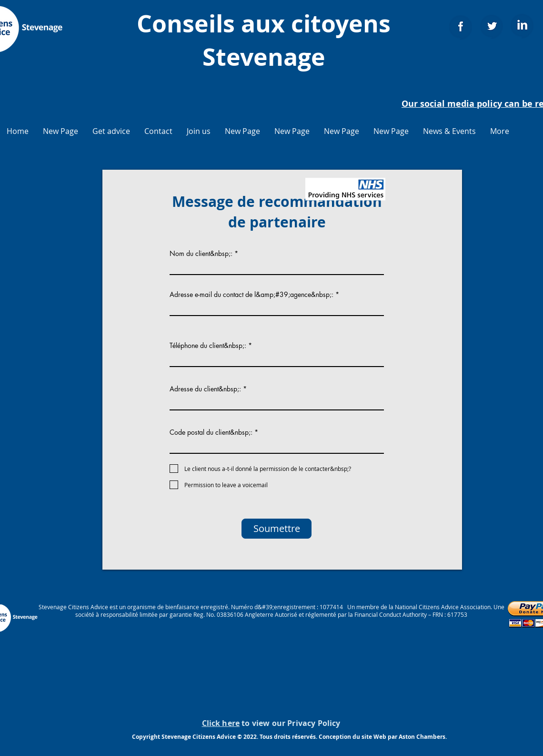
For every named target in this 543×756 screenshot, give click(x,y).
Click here (221, 723)
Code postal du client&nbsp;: (211, 432)
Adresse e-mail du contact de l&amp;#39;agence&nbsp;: (251, 295)
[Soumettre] (277, 529)
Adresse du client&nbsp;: (205, 389)
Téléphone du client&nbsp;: (208, 346)
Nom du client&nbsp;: (201, 254)
